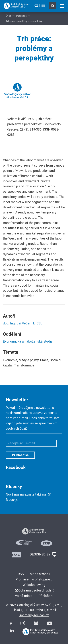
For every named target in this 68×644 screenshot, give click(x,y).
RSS (21, 574)
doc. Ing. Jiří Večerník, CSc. (23, 323)
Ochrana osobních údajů (36, 590)
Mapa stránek (40, 574)
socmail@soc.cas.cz (34, 615)
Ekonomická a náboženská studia (28, 341)
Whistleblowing (34, 585)
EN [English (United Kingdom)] (43, 6)
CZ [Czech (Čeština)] (36, 6)
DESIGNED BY (43, 555)
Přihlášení (46, 596)
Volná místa (24, 596)
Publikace (21, 16)
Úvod (8, 16)
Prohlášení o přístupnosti (34, 579)
